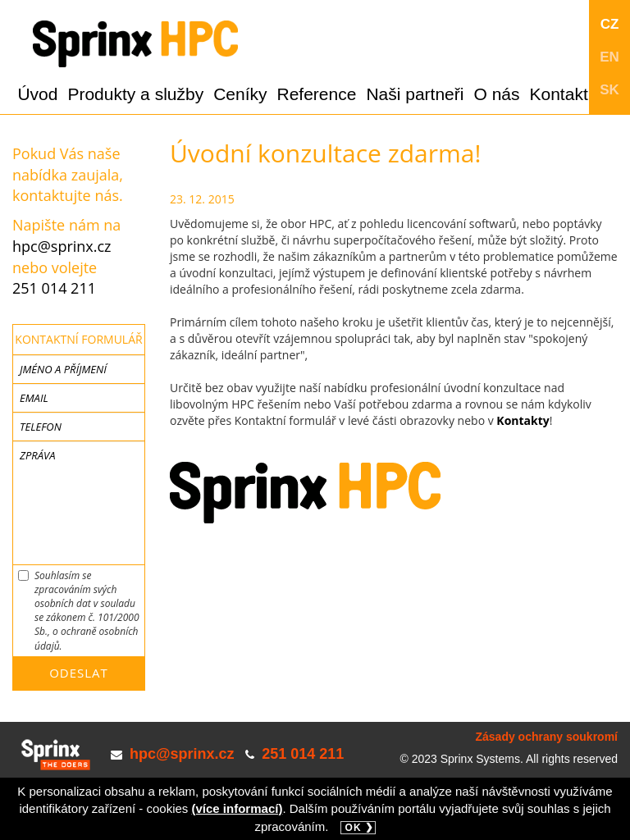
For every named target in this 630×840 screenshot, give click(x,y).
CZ (610, 24)
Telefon (41, 427)
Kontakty (523, 420)
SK (609, 90)
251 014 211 (54, 288)
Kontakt (559, 94)
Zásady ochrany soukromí (546, 737)
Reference (317, 94)
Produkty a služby (135, 94)
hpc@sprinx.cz (62, 246)
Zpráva (37, 455)
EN (609, 57)
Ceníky (240, 94)
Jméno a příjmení (63, 369)
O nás (496, 94)
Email (34, 398)
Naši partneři (415, 94)
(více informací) (237, 808)
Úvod (37, 94)
